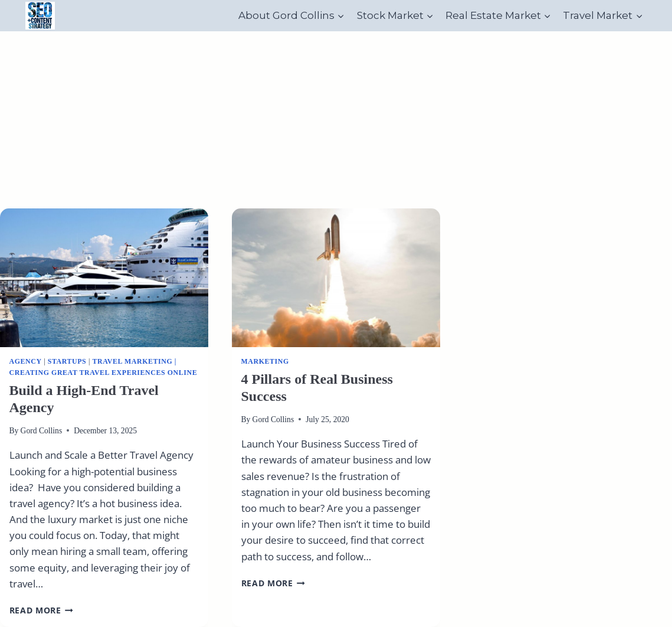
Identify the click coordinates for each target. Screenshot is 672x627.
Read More (42, 610)
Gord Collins (42, 431)
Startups (67, 361)
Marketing (265, 361)
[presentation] (104, 278)
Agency (26, 361)
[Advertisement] (336, 120)
